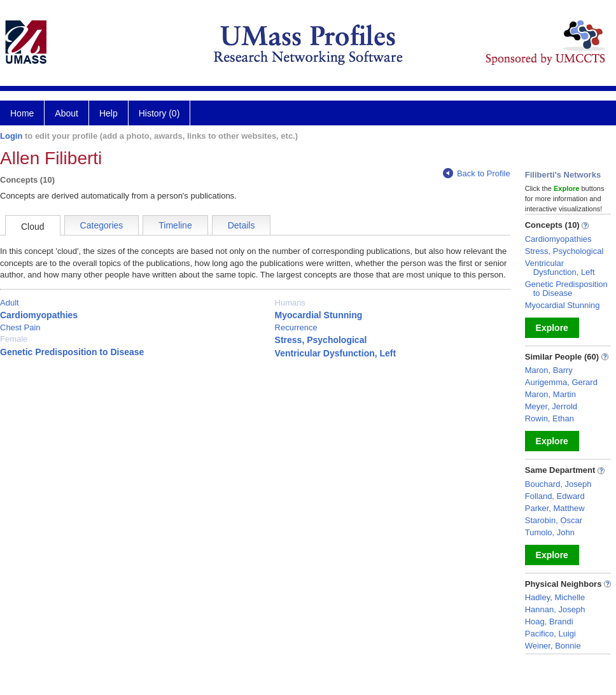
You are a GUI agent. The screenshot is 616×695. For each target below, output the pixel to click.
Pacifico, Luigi (550, 634)
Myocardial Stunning (319, 315)
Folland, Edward (555, 496)
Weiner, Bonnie (553, 646)
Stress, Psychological (321, 340)
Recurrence (296, 327)
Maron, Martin (550, 394)
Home (22, 113)
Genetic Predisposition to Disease (72, 352)
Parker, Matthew (555, 508)
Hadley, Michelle (555, 597)
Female (14, 339)
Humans (290, 303)
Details (241, 225)
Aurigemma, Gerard (561, 382)
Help (108, 113)
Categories (102, 225)
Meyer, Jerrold (551, 406)
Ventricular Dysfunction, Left (336, 353)
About (66, 113)
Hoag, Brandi (549, 621)
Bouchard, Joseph (558, 484)
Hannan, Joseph (555, 609)
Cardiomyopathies (39, 315)
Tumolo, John (550, 532)
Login (11, 136)
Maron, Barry (549, 370)
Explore (552, 328)
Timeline (175, 225)
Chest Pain (20, 327)
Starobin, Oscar (554, 520)
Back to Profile (477, 173)
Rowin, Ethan (549, 418)
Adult (10, 303)
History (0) (159, 113)
